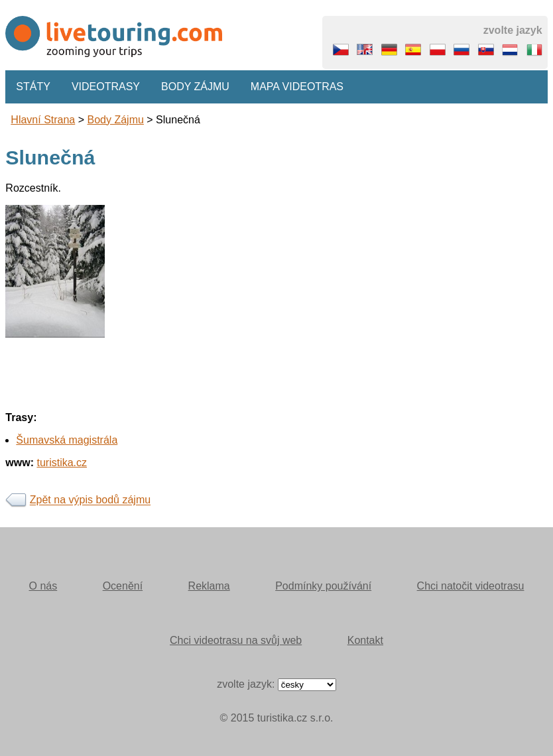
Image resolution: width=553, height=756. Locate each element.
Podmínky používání (323, 586)
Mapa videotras (297, 87)
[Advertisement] (276, 430)
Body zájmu (195, 87)
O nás (43, 586)
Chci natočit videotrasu (471, 586)
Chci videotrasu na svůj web (236, 640)
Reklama (209, 586)
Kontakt (365, 640)
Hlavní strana (43, 120)
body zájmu (116, 120)
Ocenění (123, 586)
